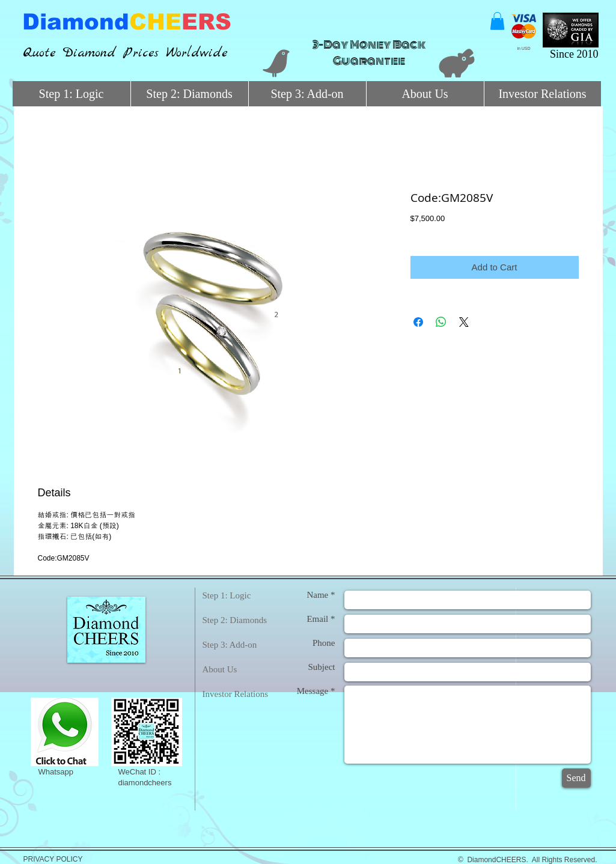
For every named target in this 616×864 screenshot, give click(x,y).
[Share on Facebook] (418, 322)
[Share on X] (464, 322)
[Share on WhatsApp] (441, 322)
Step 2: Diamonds (235, 620)
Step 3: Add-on (230, 645)
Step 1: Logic (227, 595)
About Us (220, 669)
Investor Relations (236, 694)
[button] (497, 21)
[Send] (576, 778)
